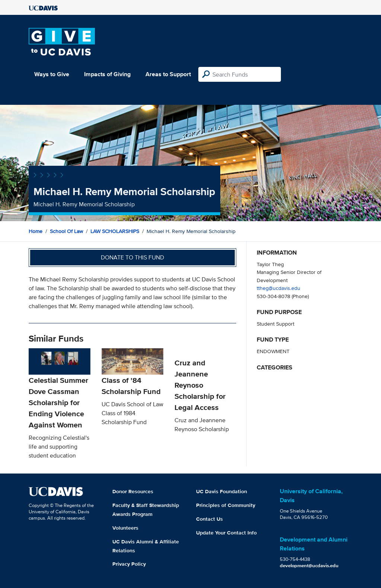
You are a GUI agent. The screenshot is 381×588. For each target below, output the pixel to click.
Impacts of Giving (107, 74)
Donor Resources (133, 491)
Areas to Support (168, 74)
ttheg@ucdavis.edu (278, 288)
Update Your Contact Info (226, 533)
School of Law (66, 231)
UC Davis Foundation (222, 491)
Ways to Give (52, 74)
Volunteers (125, 528)
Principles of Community (226, 505)
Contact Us (209, 519)
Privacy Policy (129, 564)
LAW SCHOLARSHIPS (115, 231)
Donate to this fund (132, 257)
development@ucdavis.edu (309, 566)
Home (36, 231)
